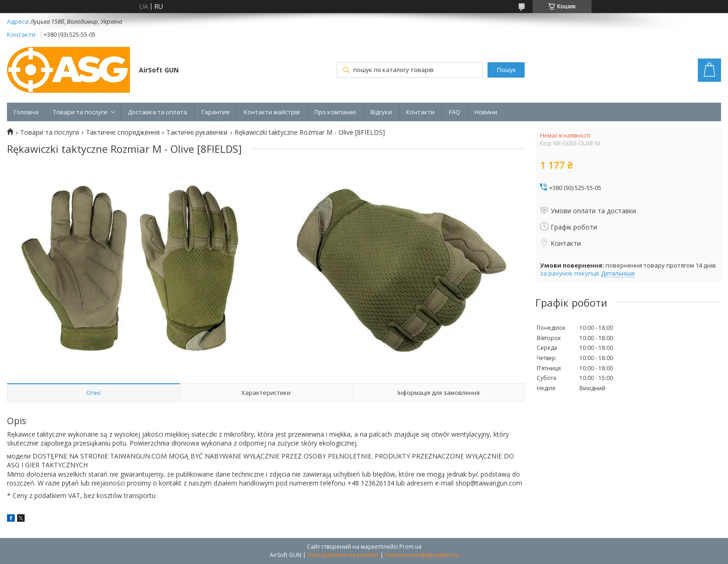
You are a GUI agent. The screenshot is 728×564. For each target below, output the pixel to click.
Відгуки (381, 112)
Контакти (420, 112)
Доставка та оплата (157, 112)
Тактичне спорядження (123, 132)
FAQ (455, 112)
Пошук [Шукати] (506, 70)
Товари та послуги (80, 112)
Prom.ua (410, 547)
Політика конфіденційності (422, 555)
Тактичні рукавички (197, 132)
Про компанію (335, 112)
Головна (26, 112)
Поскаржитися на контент (343, 555)
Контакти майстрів (272, 112)
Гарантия (215, 112)
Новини (486, 112)
